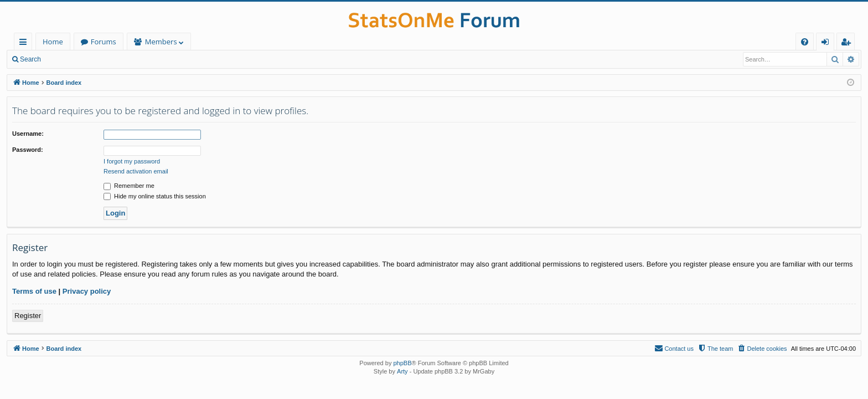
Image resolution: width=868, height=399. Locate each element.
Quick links (25, 44)
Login (65, 59)
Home (53, 42)
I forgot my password (132, 161)
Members (161, 42)
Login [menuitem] (827, 44)
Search (30, 59)
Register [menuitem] (848, 44)
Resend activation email (136, 171)
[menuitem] (805, 42)
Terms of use (34, 291)
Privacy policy (87, 291)
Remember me (129, 186)
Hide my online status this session (155, 196)
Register (102, 59)
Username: (28, 134)
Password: (28, 150)
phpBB (402, 363)
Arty (402, 371)
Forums (104, 42)
